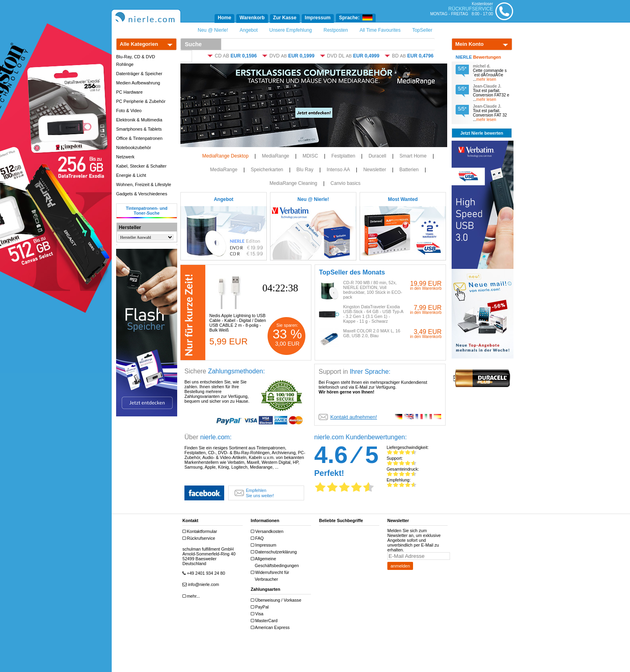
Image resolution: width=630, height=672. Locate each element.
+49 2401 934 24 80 (205, 573)
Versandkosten (268, 532)
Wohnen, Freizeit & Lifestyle (144, 184)
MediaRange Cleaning (294, 183)
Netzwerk (125, 157)
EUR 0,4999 (366, 56)
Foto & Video (129, 111)
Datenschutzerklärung (275, 552)
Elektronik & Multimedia (139, 120)
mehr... (192, 596)
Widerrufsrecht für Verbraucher (271, 576)
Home (224, 18)
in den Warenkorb (426, 288)
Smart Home (413, 156)
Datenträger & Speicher (139, 74)
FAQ (258, 538)
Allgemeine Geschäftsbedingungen (276, 562)
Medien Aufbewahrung (138, 83)
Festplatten (343, 156)
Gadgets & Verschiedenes (142, 194)
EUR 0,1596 (244, 56)
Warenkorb (252, 18)
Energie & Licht (131, 175)
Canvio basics (346, 183)
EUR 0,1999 (301, 56)
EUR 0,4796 (420, 56)
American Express (271, 628)
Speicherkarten (267, 170)
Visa (258, 614)
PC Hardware (129, 92)
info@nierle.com (202, 585)
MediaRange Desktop (225, 156)
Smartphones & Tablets (139, 129)
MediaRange (276, 156)
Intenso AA (338, 170)
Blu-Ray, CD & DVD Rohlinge (136, 60)
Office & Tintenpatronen (139, 138)
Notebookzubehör (134, 148)
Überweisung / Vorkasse (277, 600)
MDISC (310, 156)
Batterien (409, 170)
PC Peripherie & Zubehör (141, 101)
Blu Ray (305, 170)
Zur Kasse (285, 18)
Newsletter (375, 170)
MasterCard (265, 621)
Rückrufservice (200, 538)
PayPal (261, 607)
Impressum (318, 18)
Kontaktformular (201, 532)
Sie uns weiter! (254, 493)
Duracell (377, 156)
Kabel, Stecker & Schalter (141, 166)
